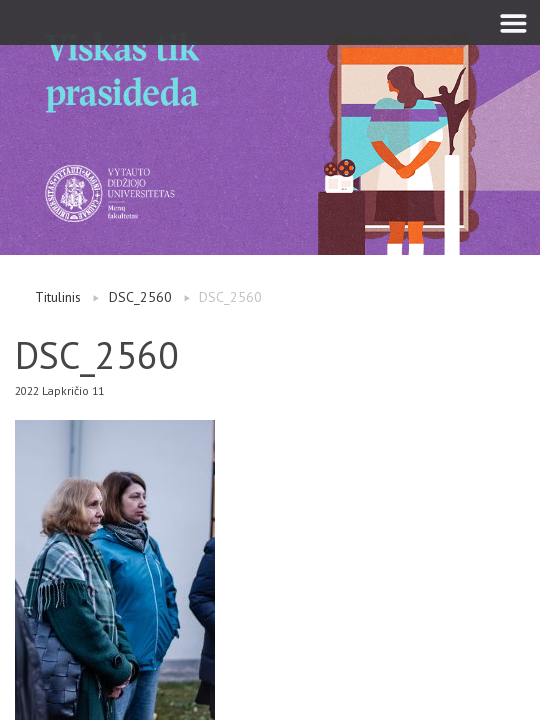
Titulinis (58, 297)
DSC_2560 (140, 297)
